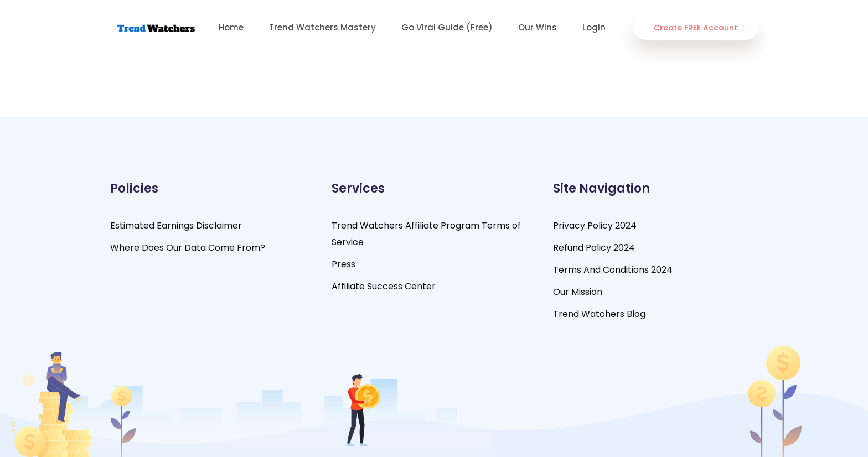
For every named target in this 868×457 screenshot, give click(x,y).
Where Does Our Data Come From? (188, 248)
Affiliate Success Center (384, 286)
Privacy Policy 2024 (595, 225)
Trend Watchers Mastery (322, 27)
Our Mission (578, 292)
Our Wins (538, 27)
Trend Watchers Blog (599, 314)
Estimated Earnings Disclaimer (176, 225)
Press (343, 264)
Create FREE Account (696, 28)
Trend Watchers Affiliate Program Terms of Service (426, 234)
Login (594, 27)
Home (231, 27)
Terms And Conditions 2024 (613, 270)
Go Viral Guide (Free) (447, 27)
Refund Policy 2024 (594, 248)
